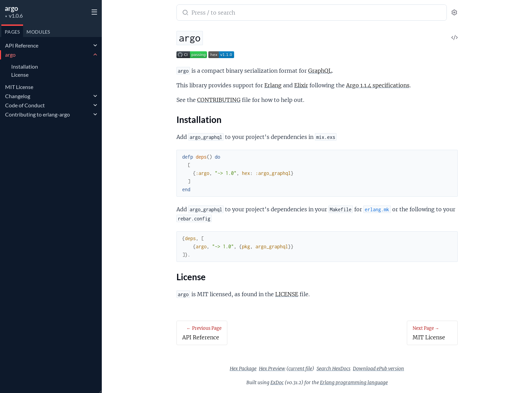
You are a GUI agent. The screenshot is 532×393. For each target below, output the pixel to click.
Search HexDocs (334, 369)
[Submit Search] (185, 13)
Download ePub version (378, 369)
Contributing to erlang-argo (37, 114)
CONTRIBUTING (219, 100)
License (20, 75)
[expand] (95, 46)
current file (300, 369)
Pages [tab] (12, 32)
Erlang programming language (354, 382)
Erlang (273, 85)
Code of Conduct (25, 105)
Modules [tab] (38, 32)
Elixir (301, 85)
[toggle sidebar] (93, 11)
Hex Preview (272, 369)
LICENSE (287, 294)
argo (11, 8)
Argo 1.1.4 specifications (378, 85)
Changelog (18, 96)
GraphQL (320, 71)
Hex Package (243, 369)
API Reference (22, 45)
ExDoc (277, 382)
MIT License (19, 87)
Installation (25, 66)
